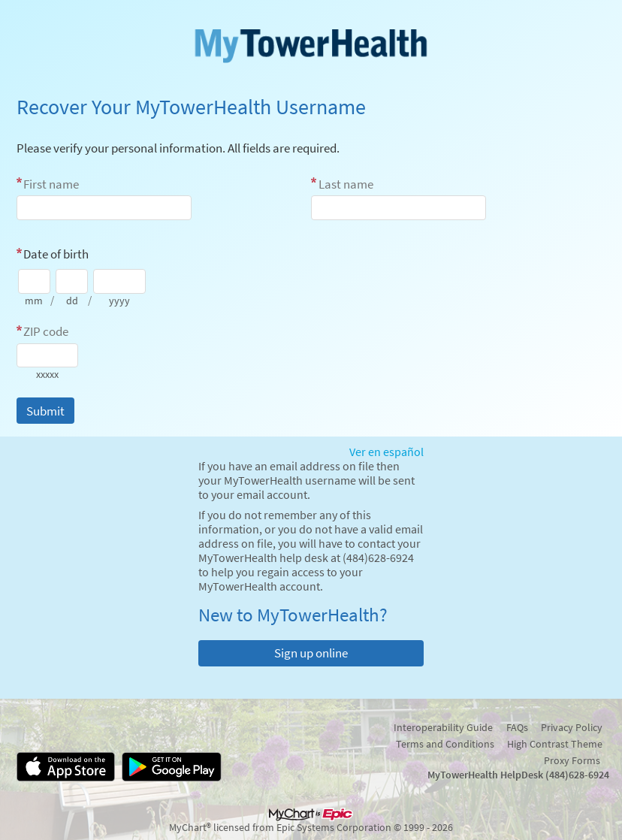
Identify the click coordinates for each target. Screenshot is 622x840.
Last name (346, 184)
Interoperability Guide (443, 727)
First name (51, 184)
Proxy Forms (572, 760)
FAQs (517, 727)
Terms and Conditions (445, 744)
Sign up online (311, 653)
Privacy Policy (572, 727)
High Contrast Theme (555, 744)
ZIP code (46, 331)
